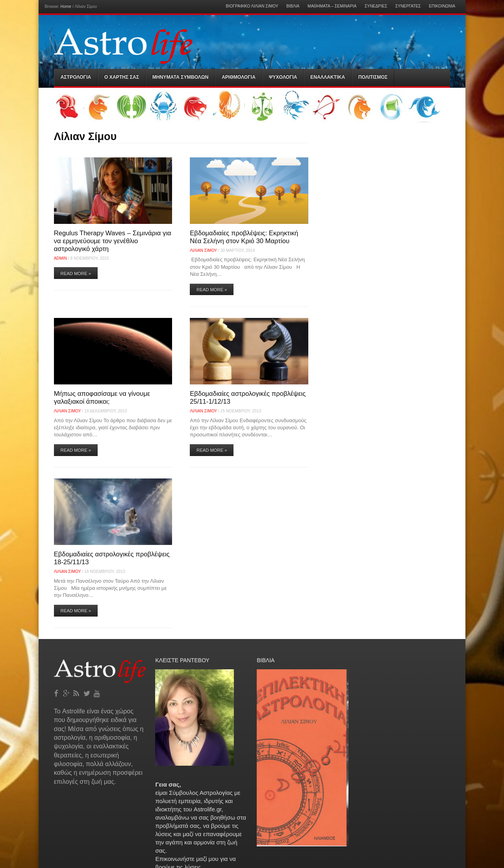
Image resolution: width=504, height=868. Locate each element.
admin (60, 258)
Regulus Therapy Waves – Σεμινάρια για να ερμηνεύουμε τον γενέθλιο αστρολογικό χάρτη (113, 241)
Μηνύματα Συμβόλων (181, 77)
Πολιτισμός (373, 77)
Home (66, 6)
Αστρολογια (76, 77)
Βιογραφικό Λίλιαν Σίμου (252, 6)
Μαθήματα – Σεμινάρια (332, 6)
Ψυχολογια (283, 77)
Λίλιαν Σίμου (203, 250)
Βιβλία (293, 6)
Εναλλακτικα (328, 77)
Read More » (76, 273)
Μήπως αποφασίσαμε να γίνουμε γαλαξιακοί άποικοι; (102, 398)
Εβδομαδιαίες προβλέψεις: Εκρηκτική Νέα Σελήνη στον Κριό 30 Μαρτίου (244, 237)
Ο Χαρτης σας (122, 77)
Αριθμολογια (239, 77)
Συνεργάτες (408, 6)
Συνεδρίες (376, 6)
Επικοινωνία (442, 6)
